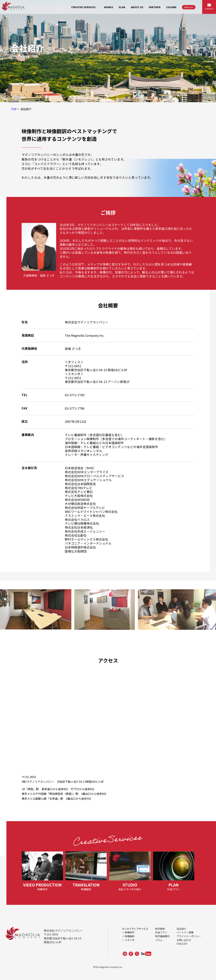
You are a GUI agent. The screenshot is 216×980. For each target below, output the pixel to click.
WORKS (109, 7)
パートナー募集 (185, 932)
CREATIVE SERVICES (83, 7)
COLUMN (171, 7)
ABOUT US (137, 7)
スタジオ (130, 940)
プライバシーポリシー (189, 936)
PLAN (122, 7)
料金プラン (161, 932)
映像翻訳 (130, 936)
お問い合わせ (184, 940)
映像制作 (130, 932)
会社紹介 (181, 929)
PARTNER (155, 7)
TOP (14, 109)
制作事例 (160, 929)
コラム (159, 940)
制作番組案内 (162, 936)
